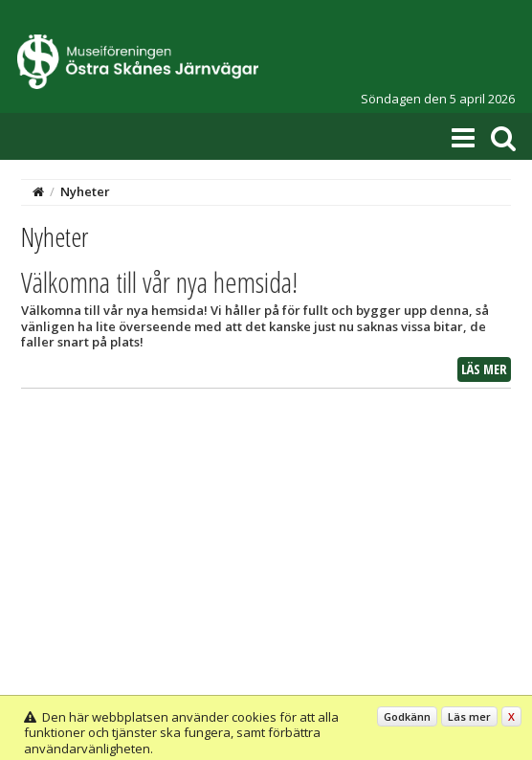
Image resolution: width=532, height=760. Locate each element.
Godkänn (407, 716)
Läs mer (484, 369)
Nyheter (85, 191)
